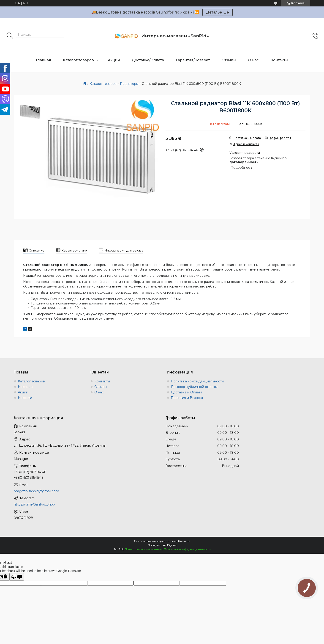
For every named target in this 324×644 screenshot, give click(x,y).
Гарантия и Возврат (187, 398)
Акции (114, 60)
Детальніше (218, 12)
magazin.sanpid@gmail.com (36, 491)
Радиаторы (129, 84)
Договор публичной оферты (194, 387)
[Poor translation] (17, 577)
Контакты (279, 60)
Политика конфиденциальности (197, 381)
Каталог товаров (78, 60)
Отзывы (229, 60)
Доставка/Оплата (148, 60)
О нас (253, 60)
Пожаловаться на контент (143, 549)
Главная (44, 60)
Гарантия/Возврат (193, 60)
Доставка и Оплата (187, 392)
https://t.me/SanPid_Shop (34, 504)
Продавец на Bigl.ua (162, 545)
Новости (25, 398)
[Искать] (10, 36)
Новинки (25, 387)
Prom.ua (184, 541)
